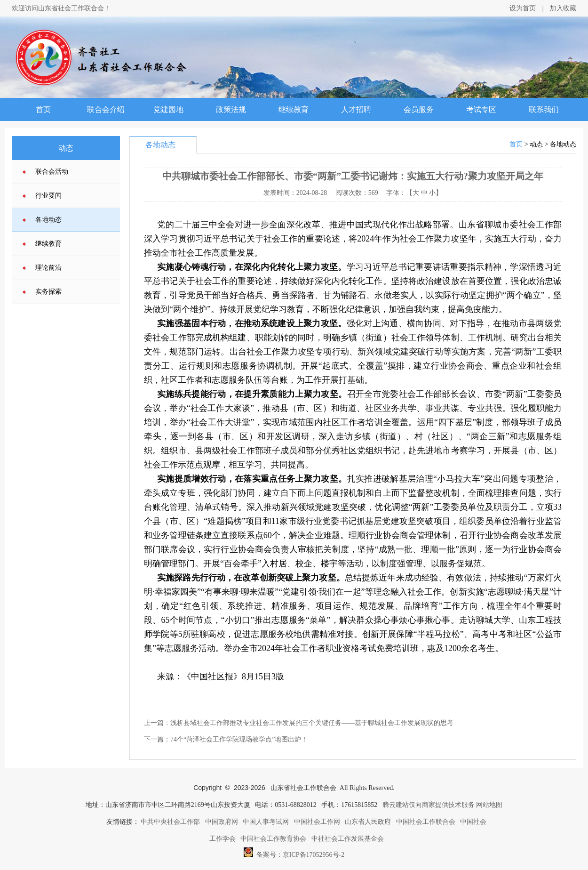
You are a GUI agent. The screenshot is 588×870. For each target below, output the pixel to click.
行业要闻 (48, 196)
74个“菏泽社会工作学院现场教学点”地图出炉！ (239, 739)
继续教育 (294, 109)
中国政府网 (222, 822)
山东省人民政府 (368, 822)
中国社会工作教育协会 (273, 839)
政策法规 (231, 109)
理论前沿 (48, 268)
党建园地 (168, 109)
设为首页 (523, 8)
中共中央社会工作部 (170, 822)
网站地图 (489, 805)
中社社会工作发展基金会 (348, 839)
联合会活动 (52, 172)
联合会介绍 (106, 109)
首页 (43, 109)
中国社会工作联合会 (426, 822)
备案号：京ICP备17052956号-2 (294, 852)
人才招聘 (356, 109)
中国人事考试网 (266, 822)
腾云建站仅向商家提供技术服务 (429, 805)
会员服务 (419, 109)
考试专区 (481, 109)
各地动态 (48, 220)
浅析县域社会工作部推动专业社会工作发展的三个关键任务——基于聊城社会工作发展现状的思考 (312, 723)
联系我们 (544, 109)
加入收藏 (563, 8)
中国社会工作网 (317, 822)
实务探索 (48, 292)
